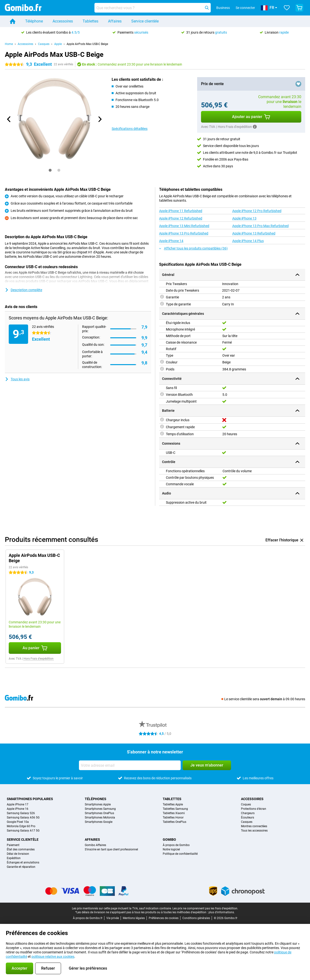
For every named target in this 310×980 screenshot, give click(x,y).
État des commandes (21, 849)
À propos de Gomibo (176, 845)
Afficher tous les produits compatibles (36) (193, 248)
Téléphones (96, 799)
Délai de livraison (18, 854)
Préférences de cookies (164, 918)
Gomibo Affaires (95, 845)
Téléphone (34, 21)
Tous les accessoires (254, 831)
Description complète (23, 290)
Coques (246, 804)
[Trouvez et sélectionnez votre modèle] (153, 8)
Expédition (14, 858)
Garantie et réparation (21, 867)
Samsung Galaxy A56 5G (23, 818)
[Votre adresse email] (130, 765)
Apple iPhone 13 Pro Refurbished (184, 233)
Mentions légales (134, 918)
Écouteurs (248, 818)
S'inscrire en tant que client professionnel (111, 849)
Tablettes (90, 21)
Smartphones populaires (30, 799)
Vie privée (113, 918)
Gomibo (169, 840)
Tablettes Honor (173, 818)
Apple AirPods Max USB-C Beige (87, 44)
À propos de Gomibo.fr (88, 918)
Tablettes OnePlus (174, 822)
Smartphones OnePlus (99, 813)
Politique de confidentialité (180, 854)
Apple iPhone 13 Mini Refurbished (184, 226)
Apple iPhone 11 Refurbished (181, 211)
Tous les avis (17, 379)
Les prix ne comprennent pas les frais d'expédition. (205, 908)
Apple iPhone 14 (171, 241)
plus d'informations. (222, 912)
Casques (44, 44)
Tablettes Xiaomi (174, 813)
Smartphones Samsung (100, 809)
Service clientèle (145, 21)
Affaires (115, 21)
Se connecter (245, 8)
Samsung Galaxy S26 (21, 813)
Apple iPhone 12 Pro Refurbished (257, 211)
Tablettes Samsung (175, 809)
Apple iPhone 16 (18, 809)
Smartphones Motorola (100, 818)
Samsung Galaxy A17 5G (23, 831)
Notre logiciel (171, 849)
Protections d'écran (254, 809)
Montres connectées (254, 826)
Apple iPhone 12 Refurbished (181, 218)
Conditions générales (196, 918)
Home (9, 44)
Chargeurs (248, 813)
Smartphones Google (99, 822)
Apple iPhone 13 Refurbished (254, 233)
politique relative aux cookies (53, 957)
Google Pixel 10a (18, 822)
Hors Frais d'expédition (39, 659)
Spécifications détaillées (130, 129)
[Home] (13, 21)
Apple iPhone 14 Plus (248, 241)
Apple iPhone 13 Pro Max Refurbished (260, 226)
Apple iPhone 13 (244, 218)
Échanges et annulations (23, 862)
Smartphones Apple (98, 804)
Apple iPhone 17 (18, 804)
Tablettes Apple (173, 804)
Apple (58, 44)
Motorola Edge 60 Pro (21, 826)
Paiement (13, 845)
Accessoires (63, 21)
